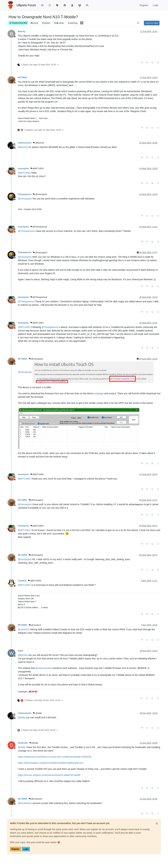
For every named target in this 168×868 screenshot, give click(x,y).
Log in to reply (152, 23)
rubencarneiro (25, 143)
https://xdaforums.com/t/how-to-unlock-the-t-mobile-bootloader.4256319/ (55, 757)
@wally (37, 713)
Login (26, 849)
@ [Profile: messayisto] (25, 199)
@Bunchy (38, 143)
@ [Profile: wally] (22, 717)
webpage (99, 393)
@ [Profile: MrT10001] (24, 173)
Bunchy (22, 31)
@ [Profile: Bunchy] (23, 147)
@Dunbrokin (35, 799)
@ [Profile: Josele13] (24, 629)
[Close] (157, 823)
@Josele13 (35, 625)
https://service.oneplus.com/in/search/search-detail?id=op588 (49, 775)
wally (20, 651)
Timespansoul (25, 194)
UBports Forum (26, 5)
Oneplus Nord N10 (18, 23)
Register (16, 849)
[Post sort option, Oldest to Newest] (139, 23)
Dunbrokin (23, 743)
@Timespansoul (39, 227)
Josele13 (22, 581)
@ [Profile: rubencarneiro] (44, 668)
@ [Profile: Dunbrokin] (24, 803)
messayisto (23, 168)
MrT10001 (23, 78)
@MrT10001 (37, 168)
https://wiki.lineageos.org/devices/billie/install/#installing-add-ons (51, 763)
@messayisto (40, 194)
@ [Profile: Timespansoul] (26, 231)
